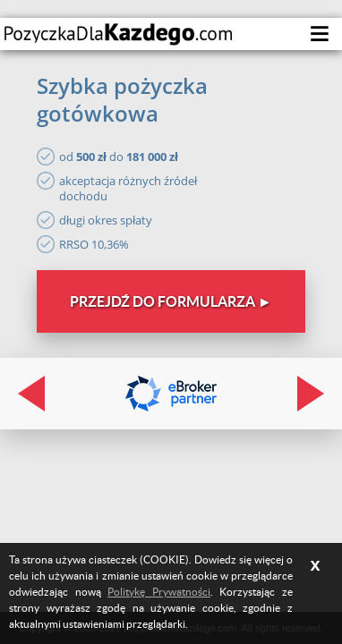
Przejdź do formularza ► (171, 301)
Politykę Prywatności (159, 592)
